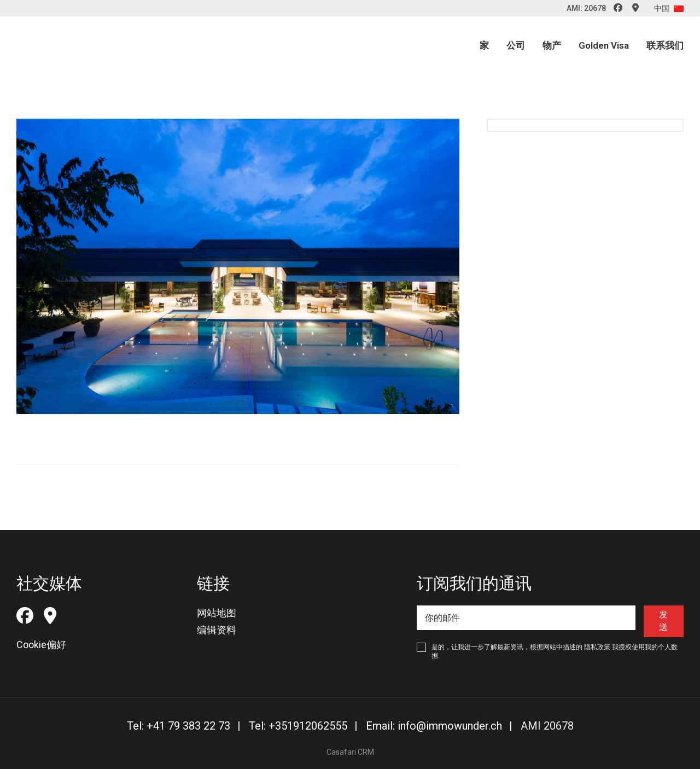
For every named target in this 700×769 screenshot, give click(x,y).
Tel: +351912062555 (298, 726)
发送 (663, 621)
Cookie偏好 (41, 645)
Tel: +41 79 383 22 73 (179, 726)
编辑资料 (217, 630)
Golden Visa (604, 45)
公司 (516, 45)
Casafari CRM (350, 752)
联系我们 (665, 45)
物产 (552, 45)
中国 (669, 8)
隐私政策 (597, 647)
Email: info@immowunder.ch (434, 726)
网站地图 (217, 613)
